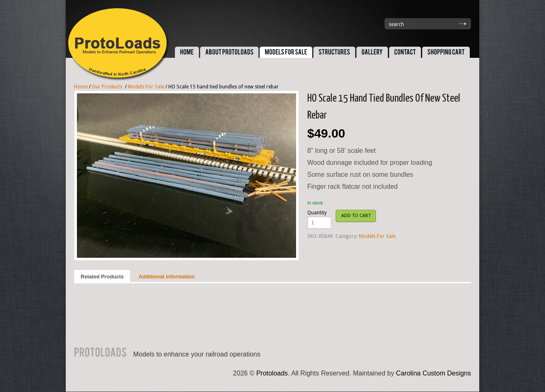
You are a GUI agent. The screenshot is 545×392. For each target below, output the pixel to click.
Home (81, 87)
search (396, 24)
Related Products (102, 277)
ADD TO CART (356, 216)
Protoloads (272, 373)
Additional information (166, 277)
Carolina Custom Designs (434, 373)
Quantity (317, 213)
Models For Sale (146, 87)
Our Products (107, 87)
